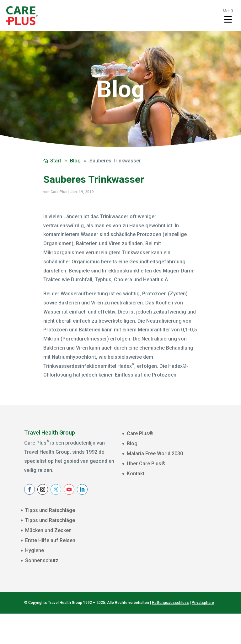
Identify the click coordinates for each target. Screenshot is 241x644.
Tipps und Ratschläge (50, 510)
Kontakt (136, 474)
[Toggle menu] (228, 16)
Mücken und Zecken (48, 530)
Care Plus (59, 192)
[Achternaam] (173, 566)
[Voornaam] (173, 546)
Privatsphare (203, 633)
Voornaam (144, 537)
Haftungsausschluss (170, 633)
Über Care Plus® (146, 464)
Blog (132, 443)
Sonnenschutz (42, 560)
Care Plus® (140, 433)
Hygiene (35, 550)
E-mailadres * (147, 518)
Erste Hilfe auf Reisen (50, 540)
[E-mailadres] (173, 526)
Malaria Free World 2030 (155, 454)
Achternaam (146, 557)
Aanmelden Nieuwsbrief (173, 581)
